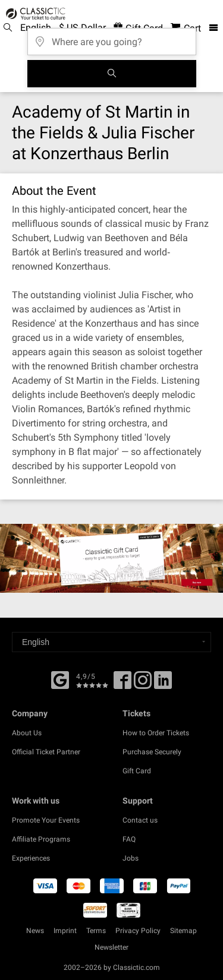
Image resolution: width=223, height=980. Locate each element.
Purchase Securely (152, 752)
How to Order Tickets (156, 733)
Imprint (65, 931)
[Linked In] (163, 684)
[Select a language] (111, 642)
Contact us (140, 820)
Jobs (131, 858)
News (35, 931)
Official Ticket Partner (46, 752)
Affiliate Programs (41, 839)
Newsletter (111, 947)
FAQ (129, 839)
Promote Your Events (46, 820)
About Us (27, 733)
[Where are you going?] (112, 38)
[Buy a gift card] (111, 558)
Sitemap (183, 931)
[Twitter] (143, 684)
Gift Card (137, 771)
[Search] (112, 74)
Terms (96, 931)
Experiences (31, 858)
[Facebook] (60, 679)
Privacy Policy (138, 931)
